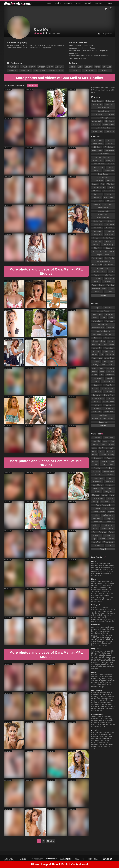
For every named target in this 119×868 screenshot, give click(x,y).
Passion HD (97, 228)
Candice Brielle (108, 382)
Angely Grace (108, 351)
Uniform (102, 539)
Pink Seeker (110, 121)
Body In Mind (98, 161)
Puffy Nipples (108, 515)
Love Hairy (98, 201)
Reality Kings (108, 238)
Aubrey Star (109, 361)
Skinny (96, 525)
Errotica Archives (56, 70)
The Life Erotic (109, 265)
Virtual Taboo (97, 278)
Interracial (110, 482)
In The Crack (25, 70)
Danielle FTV (98, 167)
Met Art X (12, 70)
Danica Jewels (109, 412)
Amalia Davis (97, 345)
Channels (88, 3)
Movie (112, 495)
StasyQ (97, 248)
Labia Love (110, 104)
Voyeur (98, 545)
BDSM (111, 445)
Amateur (97, 438)
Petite (112, 508)
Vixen (96, 282)
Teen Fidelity (109, 258)
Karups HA (97, 197)
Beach (94, 448)
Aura (104, 365)
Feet (103, 465)
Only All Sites (97, 224)
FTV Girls (111, 184)
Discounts (100, 3)
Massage (96, 495)
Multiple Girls (98, 498)
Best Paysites (98, 557)
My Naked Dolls (103, 208)
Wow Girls (110, 285)
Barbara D (110, 368)
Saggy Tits (109, 519)
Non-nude (105, 502)
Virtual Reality (109, 542)
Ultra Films (109, 275)
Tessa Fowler (97, 265)
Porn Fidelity (109, 235)
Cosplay (95, 461)
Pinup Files (110, 231)
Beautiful (88, 67)
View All (103, 295)
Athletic (73, 67)
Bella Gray (110, 372)
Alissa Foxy (109, 338)
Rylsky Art (97, 241)
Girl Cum (97, 475)
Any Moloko (110, 355)
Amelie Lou (109, 147)
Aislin (95, 318)
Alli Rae (95, 341)
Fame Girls (110, 181)
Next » (51, 841)
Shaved (105, 70)
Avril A (111, 365)
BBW (104, 445)
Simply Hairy (97, 131)
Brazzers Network (99, 164)
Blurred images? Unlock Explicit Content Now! (60, 865)
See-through (97, 522)
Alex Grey (109, 321)
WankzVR (109, 282)
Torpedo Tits (109, 535)
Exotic (95, 465)
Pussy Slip (97, 519)
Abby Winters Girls (103, 128)
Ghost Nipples (109, 471)
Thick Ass (97, 535)
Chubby (111, 455)
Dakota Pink (109, 408)
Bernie (95, 375)
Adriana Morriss (103, 311)
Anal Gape (109, 438)
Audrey (95, 365)
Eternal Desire (98, 181)
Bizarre (101, 451)
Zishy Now (96, 125)
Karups (109, 194)
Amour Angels (97, 150)
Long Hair (109, 492)
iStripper (41, 67)
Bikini (94, 451)
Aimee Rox (110, 314)
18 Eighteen (98, 140)
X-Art (104, 288)
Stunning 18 (97, 251)
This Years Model (99, 272)
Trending (58, 3)
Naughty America (103, 211)
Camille (110, 378)
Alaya (103, 318)
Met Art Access (108, 125)
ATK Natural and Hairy (103, 157)
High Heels (97, 482)
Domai (110, 167)
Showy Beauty (108, 245)
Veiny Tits (96, 542)
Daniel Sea (103, 415)
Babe (80, 67)
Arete (100, 358)
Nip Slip (95, 502)
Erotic (75, 70)
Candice (96, 382)
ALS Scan (97, 147)
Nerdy (111, 498)
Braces (95, 455)
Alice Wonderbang (103, 331)
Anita (101, 355)
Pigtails (103, 512)
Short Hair (110, 522)
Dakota (97, 405)
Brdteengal (110, 101)
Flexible (97, 468)
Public (96, 515)
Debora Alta (103, 422)
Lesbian (97, 492)
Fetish (111, 465)
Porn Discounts (103, 108)
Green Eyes (98, 478)
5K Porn (110, 140)
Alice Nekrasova (98, 328)
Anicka (95, 355)
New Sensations (103, 218)
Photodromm (97, 231)
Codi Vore (110, 398)
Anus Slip (96, 441)
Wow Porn (96, 288)
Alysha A (111, 341)
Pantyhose (96, 508)
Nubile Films (98, 221)
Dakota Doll (97, 408)
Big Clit (101, 448)
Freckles (109, 468)
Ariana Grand (109, 358)
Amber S (97, 348)
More (111, 3)
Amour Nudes (97, 121)
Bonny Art (110, 161)
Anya (94, 358)
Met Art (24, 67)
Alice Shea (110, 328)
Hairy (110, 478)
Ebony (112, 461)
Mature (104, 495)
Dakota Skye (97, 412)
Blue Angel (98, 378)
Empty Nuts (110, 114)
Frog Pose (96, 471)
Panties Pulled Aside (103, 505)
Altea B (103, 341)
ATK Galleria (110, 150)
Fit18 (102, 184)
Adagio (97, 308)
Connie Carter (108, 402)
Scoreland (109, 241)
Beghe (95, 372)
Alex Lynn (59, 67)
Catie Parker (109, 392)
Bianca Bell (110, 375)
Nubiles (110, 221)
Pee (105, 508)
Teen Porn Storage (103, 261)
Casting (103, 455)
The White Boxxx (103, 268)
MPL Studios (13, 67)
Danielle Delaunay (99, 419)
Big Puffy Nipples (103, 118)
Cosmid (111, 164)
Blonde (97, 67)
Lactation (110, 485)
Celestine (96, 395)
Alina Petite (97, 334)
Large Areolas (98, 488)
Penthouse (110, 228)
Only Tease (110, 224)
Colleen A (96, 402)
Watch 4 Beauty (98, 285)
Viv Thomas (110, 278)
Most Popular (32, 86)
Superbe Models (103, 255)
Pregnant (111, 512)
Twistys (96, 275)
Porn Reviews (97, 114)
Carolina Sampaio (107, 388)
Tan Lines (102, 532)
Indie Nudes (97, 104)
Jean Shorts (98, 485)
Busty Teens (109, 131)
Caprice (97, 385)
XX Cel (97, 292)
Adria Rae (109, 308)
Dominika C (97, 171)
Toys (94, 539)
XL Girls (111, 288)
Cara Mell (42, 29)
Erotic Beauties (98, 101)
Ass (112, 441)
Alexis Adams (103, 324)
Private (96, 238)
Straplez (109, 248)
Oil (113, 502)
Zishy (110, 292)
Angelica (96, 351)
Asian (105, 441)
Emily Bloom (109, 171)
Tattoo (111, 532)
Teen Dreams (97, 258)
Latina (111, 488)
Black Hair (110, 451)
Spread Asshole (107, 529)
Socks (95, 529)
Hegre (111, 187)
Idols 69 (96, 191)
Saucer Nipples (103, 111)
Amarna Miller (109, 345)
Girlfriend (109, 475)
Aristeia (96, 361)
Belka (102, 372)
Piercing (95, 512)
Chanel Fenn (109, 395)
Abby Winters (98, 144)
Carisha (95, 388)
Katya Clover (109, 197)
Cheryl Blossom (98, 398)
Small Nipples (108, 525)
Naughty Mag (103, 214)
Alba (112, 318)
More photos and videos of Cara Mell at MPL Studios (59, 78)
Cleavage (97, 458)
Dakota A (109, 405)
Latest (49, 3)
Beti (101, 375)
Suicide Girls (109, 251)
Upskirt (111, 539)
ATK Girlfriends (103, 154)
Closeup (110, 458)
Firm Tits (89, 70)
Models (78, 3)
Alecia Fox (97, 321)
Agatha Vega (97, 314)
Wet (110, 545)
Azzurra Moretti (98, 368)
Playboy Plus (40, 70)
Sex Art (50, 67)
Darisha (111, 419)
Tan (94, 532)
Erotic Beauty (103, 174)
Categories (68, 3)
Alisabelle (97, 338)
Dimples (104, 461)
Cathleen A (97, 392)
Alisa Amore (109, 334)
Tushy (111, 272)
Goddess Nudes (99, 187)
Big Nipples (110, 448)
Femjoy (32, 67)
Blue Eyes (107, 67)
